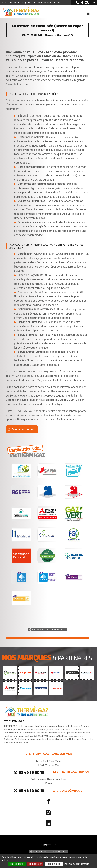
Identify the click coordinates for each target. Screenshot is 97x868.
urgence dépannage (69, 791)
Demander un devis (24, 429)
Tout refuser (35, 864)
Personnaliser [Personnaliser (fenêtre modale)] (54, 864)
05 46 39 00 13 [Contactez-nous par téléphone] (31, 790)
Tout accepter (17, 864)
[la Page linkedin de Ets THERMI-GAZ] (92, 3)
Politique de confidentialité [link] (77, 864)
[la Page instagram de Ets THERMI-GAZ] (86, 4)
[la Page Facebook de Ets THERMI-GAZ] (81, 4)
